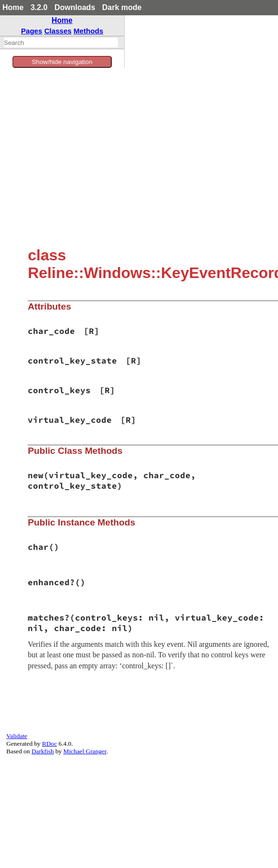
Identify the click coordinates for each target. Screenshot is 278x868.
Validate (17, 736)
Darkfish (43, 751)
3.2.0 (39, 7)
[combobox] (61, 43)
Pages (32, 31)
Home (13, 7)
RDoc (49, 744)
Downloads (75, 7)
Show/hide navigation (62, 62)
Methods (88, 31)
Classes (58, 31)
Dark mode (122, 7)
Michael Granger (85, 751)
